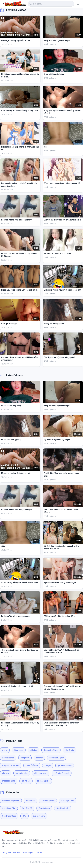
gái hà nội (26, 781)
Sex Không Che (9, 808)
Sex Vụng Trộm (48, 801)
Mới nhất (17, 853)
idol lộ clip (69, 750)
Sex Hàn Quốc (63, 808)
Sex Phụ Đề (27, 808)
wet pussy (25, 758)
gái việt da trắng (65, 765)
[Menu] (78, 4)
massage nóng (9, 781)
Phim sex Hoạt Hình (11, 801)
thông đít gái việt (51, 750)
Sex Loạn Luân (68, 801)
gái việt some (8, 758)
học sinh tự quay (57, 758)
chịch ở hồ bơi (32, 765)
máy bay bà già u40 (11, 765)
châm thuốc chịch (62, 773)
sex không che (43, 781)
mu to (5, 750)
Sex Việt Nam (39, 816)
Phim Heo (30, 801)
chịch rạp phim (41, 773)
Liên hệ (39, 853)
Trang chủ (6, 853)
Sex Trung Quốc (9, 816)
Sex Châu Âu (44, 808)
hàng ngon (19, 750)
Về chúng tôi (28, 853)
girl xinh (33, 750)
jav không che (22, 773)
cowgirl (48, 765)
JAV (24, 816)
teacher (39, 758)
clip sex (6, 773)
